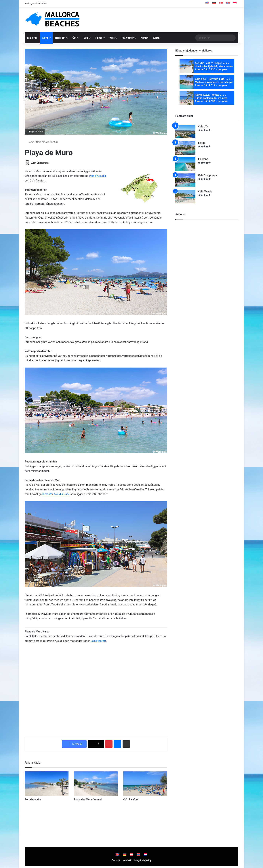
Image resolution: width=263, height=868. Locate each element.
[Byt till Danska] (221, 4)
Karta (156, 38)
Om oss (116, 860)
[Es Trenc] (185, 164)
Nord (45, 38)
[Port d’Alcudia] (47, 784)
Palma (99, 38)
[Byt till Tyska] (214, 4)
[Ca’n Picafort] (145, 784)
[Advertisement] (168, 19)
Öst (75, 38)
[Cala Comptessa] (185, 180)
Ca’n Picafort (98, 641)
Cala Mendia (205, 192)
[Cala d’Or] (185, 132)
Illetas (202, 143)
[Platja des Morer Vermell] (96, 784)
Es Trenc (203, 159)
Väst (112, 38)
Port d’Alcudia (97, 176)
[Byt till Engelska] (207, 4)
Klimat (144, 38)
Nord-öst (60, 38)
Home (29, 142)
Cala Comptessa (208, 175)
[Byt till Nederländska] (235, 4)
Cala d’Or (203, 127)
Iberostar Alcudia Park (56, 494)
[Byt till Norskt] (228, 4)
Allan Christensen (40, 163)
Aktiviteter (128, 38)
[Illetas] (185, 148)
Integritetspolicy (143, 860)
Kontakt (127, 860)
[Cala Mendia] (185, 197)
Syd (86, 38)
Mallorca (32, 38)
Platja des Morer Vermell (88, 800)
